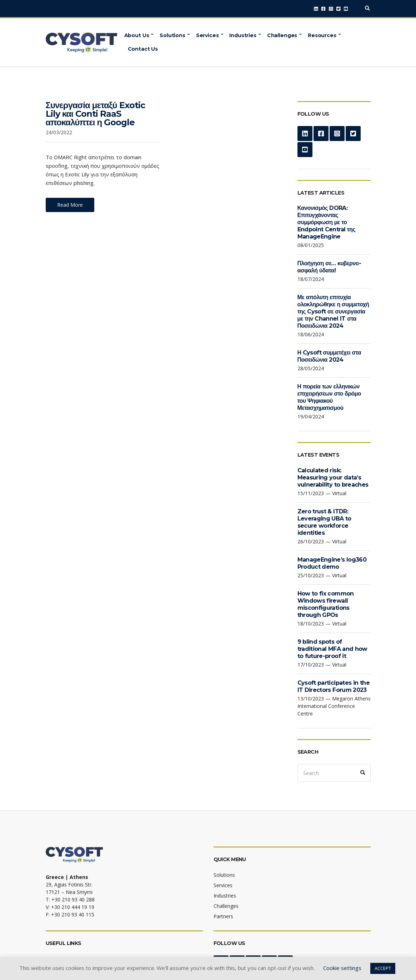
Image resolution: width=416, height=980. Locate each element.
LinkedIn (316, 9)
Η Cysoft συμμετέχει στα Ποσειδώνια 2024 (329, 356)
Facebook (323, 9)
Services (207, 35)
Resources (322, 35)
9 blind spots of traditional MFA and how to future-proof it (332, 649)
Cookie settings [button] (342, 968)
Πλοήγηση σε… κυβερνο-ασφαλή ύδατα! (329, 267)
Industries (243, 35)
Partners (223, 916)
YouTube (346, 9)
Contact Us (143, 49)
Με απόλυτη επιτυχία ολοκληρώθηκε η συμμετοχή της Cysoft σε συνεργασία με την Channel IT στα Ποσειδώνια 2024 (333, 311)
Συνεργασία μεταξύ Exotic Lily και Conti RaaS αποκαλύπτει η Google (95, 114)
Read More (70, 205)
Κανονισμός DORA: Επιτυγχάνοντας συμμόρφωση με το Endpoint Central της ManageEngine (326, 222)
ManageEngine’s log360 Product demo (332, 563)
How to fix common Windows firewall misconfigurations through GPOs (326, 604)
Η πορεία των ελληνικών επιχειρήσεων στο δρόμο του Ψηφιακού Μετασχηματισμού (329, 397)
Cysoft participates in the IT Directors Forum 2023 (334, 686)
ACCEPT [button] (383, 968)
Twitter (338, 9)
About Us (137, 35)
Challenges (282, 35)
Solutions (172, 35)
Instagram (331, 9)
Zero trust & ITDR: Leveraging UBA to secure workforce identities (324, 522)
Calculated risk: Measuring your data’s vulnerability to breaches (333, 478)
